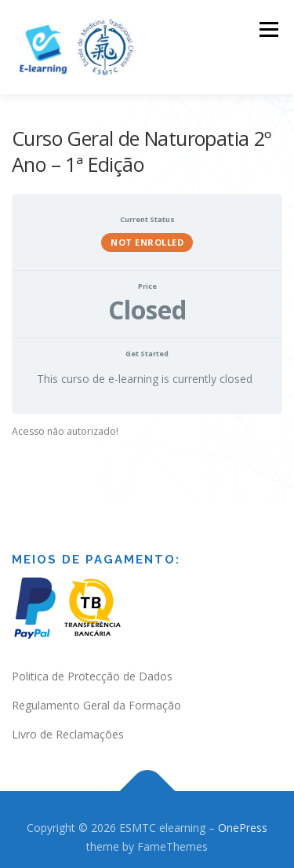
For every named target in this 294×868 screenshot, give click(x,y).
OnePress (243, 828)
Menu (268, 29)
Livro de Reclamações (68, 734)
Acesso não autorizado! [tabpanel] (65, 431)
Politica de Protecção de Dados (92, 676)
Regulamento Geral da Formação (96, 705)
